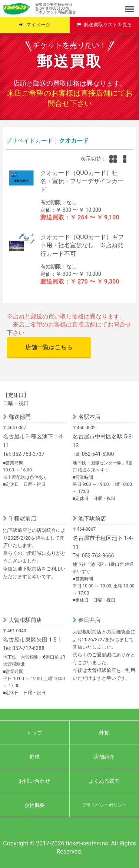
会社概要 (34, 805)
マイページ (38, 25)
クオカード (74, 141)
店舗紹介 (104, 757)
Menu (130, 6)
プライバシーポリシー (104, 805)
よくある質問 (104, 781)
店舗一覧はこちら (49, 347)
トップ (34, 733)
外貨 (104, 733)
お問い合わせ (34, 781)
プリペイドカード (29, 141)
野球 (34, 757)
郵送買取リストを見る (108, 25)
